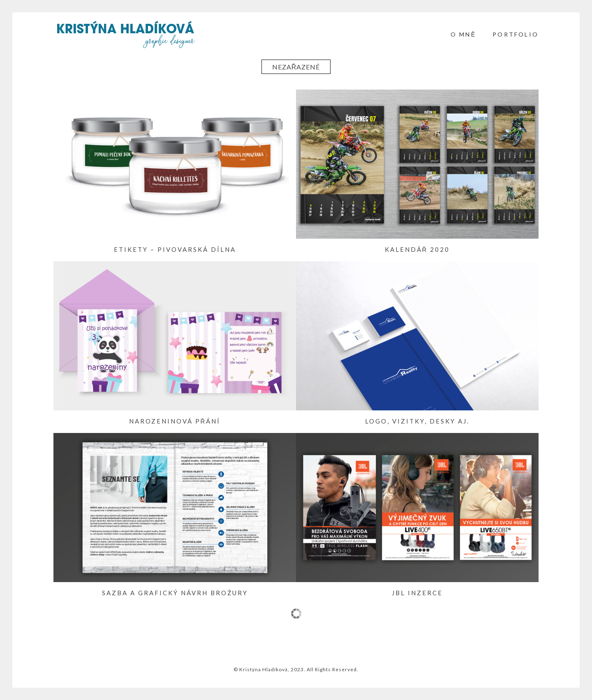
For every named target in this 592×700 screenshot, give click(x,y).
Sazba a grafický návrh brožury (175, 593)
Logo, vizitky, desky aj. (417, 421)
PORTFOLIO (516, 34)
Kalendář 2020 (417, 249)
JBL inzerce (417, 593)
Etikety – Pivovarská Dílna (175, 249)
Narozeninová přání (175, 421)
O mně (463, 34)
